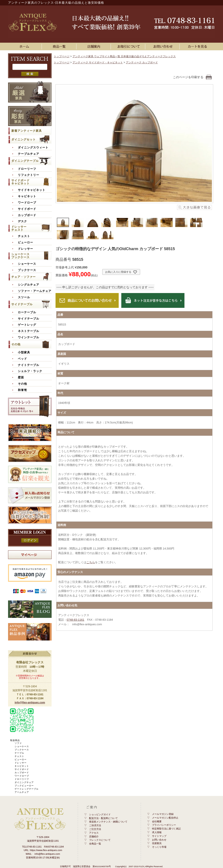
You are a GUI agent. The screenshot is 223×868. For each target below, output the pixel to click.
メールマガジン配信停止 (165, 818)
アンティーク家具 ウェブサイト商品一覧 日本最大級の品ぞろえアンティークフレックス (124, 56)
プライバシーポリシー (164, 825)
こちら (91, 562)
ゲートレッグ (27, 325)
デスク (22, 221)
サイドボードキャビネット (20, 182)
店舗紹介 (94, 836)
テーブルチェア (29, 154)
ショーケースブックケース (20, 256)
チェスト (24, 236)
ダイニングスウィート (33, 148)
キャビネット (27, 196)
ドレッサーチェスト (19, 228)
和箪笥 (22, 390)
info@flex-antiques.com (30, 703)
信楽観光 (157, 843)
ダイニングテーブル (25, 161)
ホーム (25, 46)
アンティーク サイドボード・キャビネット (98, 62)
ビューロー (25, 243)
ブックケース (27, 270)
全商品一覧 (95, 844)
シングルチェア (29, 285)
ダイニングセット (24, 139)
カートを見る (198, 46)
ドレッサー (25, 249)
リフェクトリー (29, 175)
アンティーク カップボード (142, 62)
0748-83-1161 (75, 620)
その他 (16, 344)
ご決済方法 (95, 825)
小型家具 (24, 352)
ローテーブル (27, 312)
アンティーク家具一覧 (60, 46)
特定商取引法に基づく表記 (166, 829)
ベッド (22, 359)
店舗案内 (94, 46)
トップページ (62, 56)
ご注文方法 (95, 829)
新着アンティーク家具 (27, 131)
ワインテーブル (29, 337)
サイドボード (27, 209)
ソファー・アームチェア (35, 291)
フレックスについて (100, 840)
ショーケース (27, 264)
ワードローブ (27, 203)
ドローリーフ (27, 169)
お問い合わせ (163, 46)
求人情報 (157, 832)
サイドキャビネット (32, 190)
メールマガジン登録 (163, 814)
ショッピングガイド (100, 814)
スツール (24, 297)
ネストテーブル (29, 331)
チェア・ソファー (24, 277)
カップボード (27, 215)
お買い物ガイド (129, 46)
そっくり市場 (159, 847)
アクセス (94, 833)
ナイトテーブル (29, 365)
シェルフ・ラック (30, 371)
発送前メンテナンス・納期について (108, 822)
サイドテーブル (22, 304)
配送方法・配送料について (103, 818)
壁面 (21, 378)
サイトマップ (159, 836)
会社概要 (157, 821)
